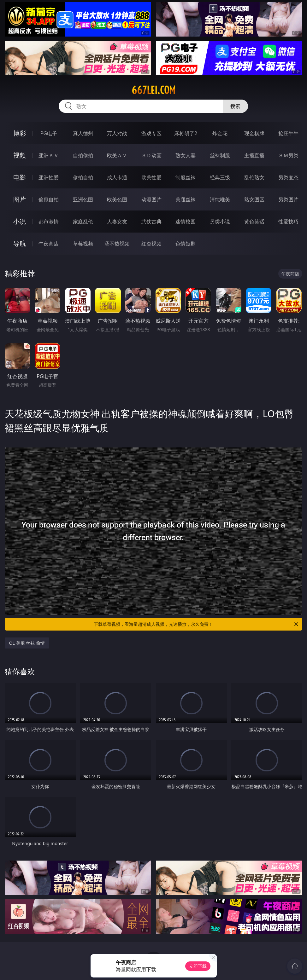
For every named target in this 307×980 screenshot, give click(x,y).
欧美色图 (117, 199)
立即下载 (198, 966)
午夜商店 (49, 244)
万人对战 (117, 133)
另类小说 (220, 222)
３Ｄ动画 (151, 155)
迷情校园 (186, 222)
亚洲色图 (83, 199)
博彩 (20, 133)
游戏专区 (151, 133)
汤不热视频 (117, 244)
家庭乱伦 (83, 222)
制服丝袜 (186, 177)
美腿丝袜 (186, 199)
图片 (20, 199)
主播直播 (254, 155)
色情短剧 (186, 244)
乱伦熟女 (254, 177)
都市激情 (49, 222)
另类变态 (288, 177)
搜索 (235, 106)
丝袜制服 (220, 155)
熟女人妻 (186, 155)
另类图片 (288, 199)
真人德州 (83, 133)
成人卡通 (117, 177)
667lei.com (153, 90)
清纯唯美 (220, 199)
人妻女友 (117, 222)
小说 (20, 221)
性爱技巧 (288, 222)
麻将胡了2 (186, 133)
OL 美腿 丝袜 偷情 (27, 643)
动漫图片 (151, 199)
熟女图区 (254, 199)
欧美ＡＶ (117, 155)
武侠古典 (151, 222)
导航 (20, 243)
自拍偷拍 (83, 155)
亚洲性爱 (49, 177)
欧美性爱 (151, 177)
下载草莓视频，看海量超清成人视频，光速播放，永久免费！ (196, 624)
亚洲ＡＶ (49, 155)
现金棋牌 (254, 133)
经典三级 (220, 177)
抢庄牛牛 (288, 133)
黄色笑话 (254, 222)
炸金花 (220, 133)
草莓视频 (83, 244)
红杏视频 (151, 244)
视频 (20, 155)
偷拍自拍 (83, 177)
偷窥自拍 (49, 199)
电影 (20, 177)
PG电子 (49, 133)
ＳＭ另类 (288, 155)
